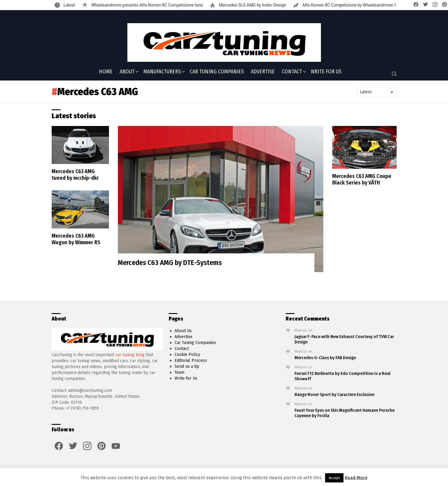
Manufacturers (162, 72)
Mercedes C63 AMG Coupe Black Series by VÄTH (362, 180)
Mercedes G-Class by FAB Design (325, 358)
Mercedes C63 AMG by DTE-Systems (170, 263)
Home (106, 72)
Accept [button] (334, 478)
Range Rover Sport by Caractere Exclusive (334, 395)
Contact (292, 72)
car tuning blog (130, 355)
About (127, 72)
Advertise (263, 72)
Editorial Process (191, 360)
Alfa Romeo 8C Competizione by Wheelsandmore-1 (349, 5)
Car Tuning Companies (217, 72)
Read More (356, 478)
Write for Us (326, 72)
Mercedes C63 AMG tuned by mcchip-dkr (75, 175)
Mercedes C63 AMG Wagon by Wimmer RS (76, 239)
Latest (69, 5)
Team (179, 372)
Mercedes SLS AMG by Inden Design (252, 5)
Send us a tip (187, 366)
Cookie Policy (187, 355)
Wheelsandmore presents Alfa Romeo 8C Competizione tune (147, 5)
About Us (183, 331)
